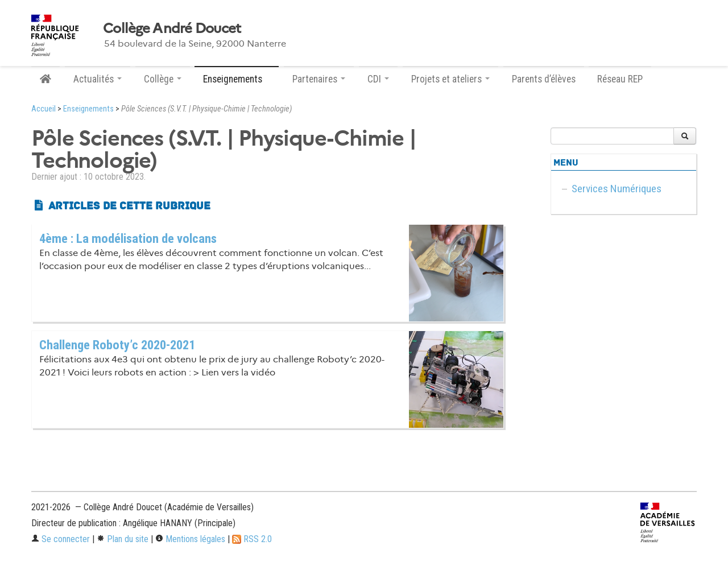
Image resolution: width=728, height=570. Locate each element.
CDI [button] (378, 79)
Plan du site (123, 539)
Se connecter (61, 539)
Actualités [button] (98, 79)
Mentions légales (190, 539)
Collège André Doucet (172, 28)
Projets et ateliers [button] (450, 79)
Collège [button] (163, 79)
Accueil (44, 109)
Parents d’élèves (544, 79)
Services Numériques (617, 189)
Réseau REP (620, 79)
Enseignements (88, 109)
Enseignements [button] (237, 79)
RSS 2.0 (252, 539)
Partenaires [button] (319, 79)
